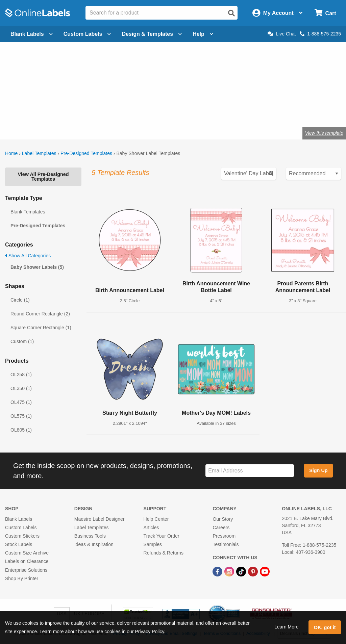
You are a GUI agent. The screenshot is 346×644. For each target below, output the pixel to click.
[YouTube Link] (265, 571)
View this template (324, 133)
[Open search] (231, 13)
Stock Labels (19, 544)
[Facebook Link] (218, 571)
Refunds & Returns (164, 553)
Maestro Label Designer (100, 519)
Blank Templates (28, 212)
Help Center (156, 519)
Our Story (223, 519)
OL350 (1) (21, 388)
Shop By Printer (22, 578)
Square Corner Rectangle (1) (41, 328)
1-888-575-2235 (320, 34)
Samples (153, 544)
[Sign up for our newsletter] (250, 471)
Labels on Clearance (27, 561)
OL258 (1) (21, 375)
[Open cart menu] (325, 13)
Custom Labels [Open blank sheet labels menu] (87, 34)
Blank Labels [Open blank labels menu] (32, 34)
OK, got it (325, 627)
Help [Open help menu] (203, 34)
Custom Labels (21, 527)
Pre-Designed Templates (86, 153)
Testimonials (226, 544)
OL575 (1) (21, 416)
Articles (151, 527)
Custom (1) (22, 341)
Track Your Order (162, 536)
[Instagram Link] (230, 571)
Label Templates (39, 153)
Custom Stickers (22, 536)
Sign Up (318, 470)
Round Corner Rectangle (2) (40, 314)
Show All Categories (28, 256)
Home (11, 153)
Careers (221, 527)
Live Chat (282, 34)
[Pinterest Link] (254, 571)
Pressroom (224, 536)
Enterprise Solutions (26, 570)
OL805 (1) (21, 430)
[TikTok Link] (242, 571)
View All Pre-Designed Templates (43, 177)
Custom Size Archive (27, 553)
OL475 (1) (21, 402)
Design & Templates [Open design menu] (152, 34)
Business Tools (90, 536)
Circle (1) (20, 300)
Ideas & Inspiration (94, 544)
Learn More (287, 627)
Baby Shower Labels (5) (37, 267)
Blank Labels (19, 519)
